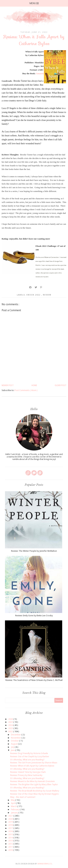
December (16, 735)
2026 (11, 719)
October (15, 741)
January (15, 813)
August (15, 744)
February (15, 809)
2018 (11, 825)
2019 (11, 822)
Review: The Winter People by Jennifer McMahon (34, 551)
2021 (11, 816)
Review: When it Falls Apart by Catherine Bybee (32, 766)
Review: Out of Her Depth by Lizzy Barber (30, 756)
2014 (11, 838)
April (13, 803)
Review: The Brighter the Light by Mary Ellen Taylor (34, 784)
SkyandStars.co (45, 864)
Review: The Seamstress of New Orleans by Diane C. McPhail (34, 680)
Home (34, 385)
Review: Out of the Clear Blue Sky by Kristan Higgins (34, 794)
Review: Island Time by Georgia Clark (28, 772)
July (13, 747)
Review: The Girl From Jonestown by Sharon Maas (34, 763)
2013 (11, 841)
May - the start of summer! (23, 797)
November (16, 738)
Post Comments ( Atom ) (26, 390)
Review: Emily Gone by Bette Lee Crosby (34, 616)
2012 (11, 844)
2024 (11, 725)
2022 (11, 731)
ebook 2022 (34, 295)
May (13, 800)
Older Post (61, 385)
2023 (11, 728)
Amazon (40, 73)
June (13, 750)
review (47, 295)
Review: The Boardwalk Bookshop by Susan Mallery (35, 791)
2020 (11, 819)
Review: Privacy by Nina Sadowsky (26, 775)
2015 (11, 834)
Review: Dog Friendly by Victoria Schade (29, 753)
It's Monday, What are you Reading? (27, 760)
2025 (11, 722)
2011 (11, 847)
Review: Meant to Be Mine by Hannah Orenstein (33, 781)
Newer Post (8, 385)
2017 (11, 828)
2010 (11, 850)
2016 (11, 831)
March (14, 806)
